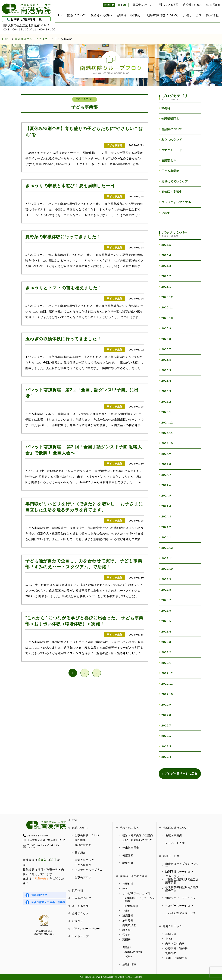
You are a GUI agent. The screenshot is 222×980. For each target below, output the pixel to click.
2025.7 (165, 349)
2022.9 (165, 704)
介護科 (129, 957)
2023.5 (165, 621)
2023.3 (165, 642)
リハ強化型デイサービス (181, 913)
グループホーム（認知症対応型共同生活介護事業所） (182, 879)
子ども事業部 (83, 865)
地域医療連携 (174, 835)
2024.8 (165, 464)
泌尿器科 (128, 915)
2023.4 (165, 631)
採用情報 (78, 890)
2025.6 (165, 360)
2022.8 (165, 715)
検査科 (126, 930)
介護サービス (171, 856)
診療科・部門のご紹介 (134, 876)
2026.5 (165, 245)
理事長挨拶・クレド (87, 835)
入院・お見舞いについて (138, 840)
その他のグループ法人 (89, 870)
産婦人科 (171, 934)
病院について (80, 828)
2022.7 (165, 725)
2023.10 (166, 569)
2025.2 (165, 401)
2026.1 (165, 287)
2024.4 (165, 506)
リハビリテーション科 (136, 893)
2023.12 (166, 548)
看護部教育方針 (134, 952)
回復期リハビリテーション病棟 (139, 900)
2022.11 (166, 683)
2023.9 (165, 579)
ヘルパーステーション (179, 905)
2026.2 (165, 276)
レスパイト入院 (175, 843)
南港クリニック (84, 860)
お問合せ (215, 4)
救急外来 (128, 863)
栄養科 (126, 935)
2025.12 (166, 297)
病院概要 (80, 840)
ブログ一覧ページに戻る (180, 773)
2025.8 (165, 339)
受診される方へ (129, 828)
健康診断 (128, 855)
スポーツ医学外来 (176, 958)
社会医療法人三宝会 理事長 (48, 902)
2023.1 (165, 663)
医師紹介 (80, 852)
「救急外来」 (40, 878)
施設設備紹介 (83, 845)
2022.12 (166, 673)
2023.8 (165, 589)
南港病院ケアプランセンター (182, 865)
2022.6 (165, 736)
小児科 (169, 939)
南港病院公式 (39, 895)
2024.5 (165, 495)
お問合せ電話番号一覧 (26, 19)
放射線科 (128, 920)
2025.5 (165, 370)
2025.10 (166, 318)
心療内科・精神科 (176, 948)
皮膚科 (126, 911)
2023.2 (165, 652)
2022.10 (166, 694)
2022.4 (165, 757)
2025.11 (166, 307)
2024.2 (165, 527)
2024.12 (166, 422)
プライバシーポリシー (86, 928)
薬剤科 (126, 939)
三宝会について (142, 4)
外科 (125, 889)
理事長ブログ (83, 877)
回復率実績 (131, 906)
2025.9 (165, 328)
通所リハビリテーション (181, 898)
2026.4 (165, 255)
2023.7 (165, 600)
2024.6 (165, 485)
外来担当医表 (131, 848)
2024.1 (165, 537)
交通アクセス (194, 4)
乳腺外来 (171, 953)
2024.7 (165, 475)
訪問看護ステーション (179, 871)
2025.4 (165, 380)
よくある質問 (171, 4)
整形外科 (128, 884)
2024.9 (165, 454)
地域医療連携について (177, 828)
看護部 (126, 947)
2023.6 (165, 610)
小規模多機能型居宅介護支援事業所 (182, 889)
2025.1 (165, 412)
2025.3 (165, 391)
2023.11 (166, 558)
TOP (75, 820)
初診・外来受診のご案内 (138, 835)
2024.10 (166, 443)
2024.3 (165, 516)
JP (119, 5)
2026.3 (165, 266)
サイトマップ (80, 936)
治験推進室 (129, 964)
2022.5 (165, 746)
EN (124, 5)
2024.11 (166, 433)
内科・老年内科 (175, 943)
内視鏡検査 (129, 925)
